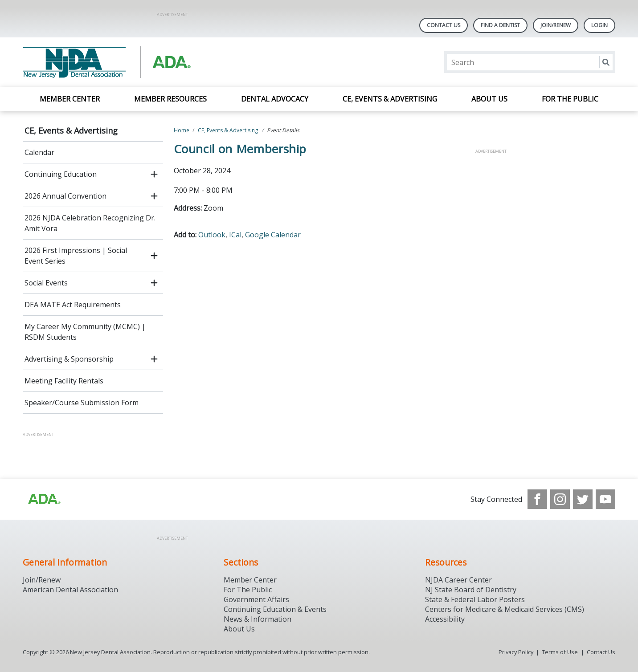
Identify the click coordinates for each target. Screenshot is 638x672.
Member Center (70, 99)
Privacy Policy (516, 652)
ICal (235, 235)
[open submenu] (154, 174)
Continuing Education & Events (275, 609)
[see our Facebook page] (537, 499)
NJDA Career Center (458, 580)
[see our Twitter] (583, 499)
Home (182, 130)
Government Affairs (256, 599)
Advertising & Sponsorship (69, 359)
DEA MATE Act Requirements (73, 305)
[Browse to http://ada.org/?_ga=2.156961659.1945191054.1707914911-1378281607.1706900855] (44, 499)
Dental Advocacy (275, 99)
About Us (489, 99)
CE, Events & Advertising (390, 99)
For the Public (570, 99)
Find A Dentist (500, 25)
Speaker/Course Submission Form (82, 403)
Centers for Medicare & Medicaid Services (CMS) (505, 609)
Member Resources (170, 99)
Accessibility (445, 619)
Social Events (46, 283)
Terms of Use (560, 652)
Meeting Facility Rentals (64, 381)
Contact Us (444, 25)
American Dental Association (70, 590)
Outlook (212, 235)
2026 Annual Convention (65, 196)
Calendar (39, 152)
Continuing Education (61, 174)
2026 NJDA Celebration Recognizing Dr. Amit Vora (90, 223)
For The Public (248, 590)
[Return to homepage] (138, 62)
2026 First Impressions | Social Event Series (76, 256)
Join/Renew (556, 25)
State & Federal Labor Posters (475, 599)
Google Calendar (273, 235)
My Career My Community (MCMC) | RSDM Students (85, 332)
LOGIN (599, 25)
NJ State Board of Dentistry (471, 590)
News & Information (258, 619)
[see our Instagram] (560, 499)
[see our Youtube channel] (605, 499)
